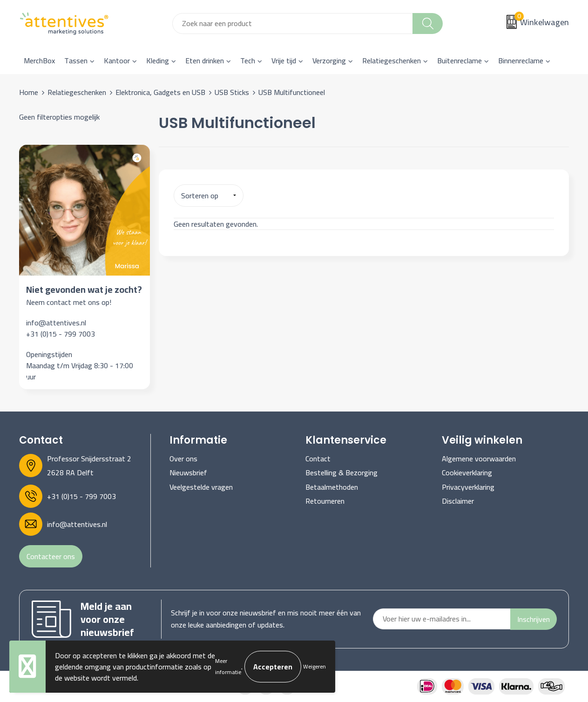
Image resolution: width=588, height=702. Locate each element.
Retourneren (325, 501)
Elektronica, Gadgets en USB (160, 92)
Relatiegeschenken (392, 61)
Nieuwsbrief (188, 472)
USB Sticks (232, 92)
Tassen (76, 61)
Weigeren (314, 666)
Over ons (183, 459)
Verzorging (329, 61)
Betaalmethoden (332, 487)
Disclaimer (458, 501)
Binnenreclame (521, 61)
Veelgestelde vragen (201, 487)
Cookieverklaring (467, 472)
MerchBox (39, 61)
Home (29, 92)
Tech (248, 61)
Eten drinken (205, 61)
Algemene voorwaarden (479, 459)
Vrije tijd (284, 61)
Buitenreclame (460, 61)
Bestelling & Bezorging (341, 472)
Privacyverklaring (468, 487)
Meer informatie (228, 666)
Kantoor (117, 61)
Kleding (158, 61)
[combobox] (293, 24)
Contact (318, 459)
